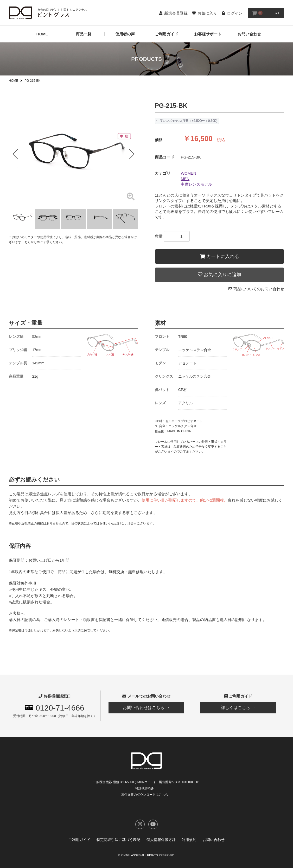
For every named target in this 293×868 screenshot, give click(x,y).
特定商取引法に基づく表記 (118, 840)
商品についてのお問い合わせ (256, 289)
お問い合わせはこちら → (146, 708)
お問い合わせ (249, 34)
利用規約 (189, 840)
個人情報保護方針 (161, 840)
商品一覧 (84, 34)
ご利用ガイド (167, 34)
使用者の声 (125, 34)
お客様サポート (208, 34)
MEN (185, 179)
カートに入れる (219, 256)
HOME (42, 34)
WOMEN (189, 173)
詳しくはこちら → (238, 708)
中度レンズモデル (196, 184)
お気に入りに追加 (219, 275)
